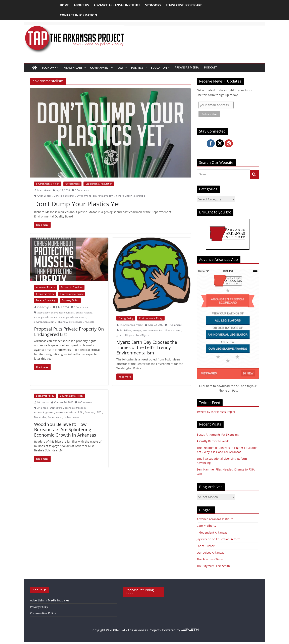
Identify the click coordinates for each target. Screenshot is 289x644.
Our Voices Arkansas (210, 553)
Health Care (73, 68)
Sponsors (153, 5)
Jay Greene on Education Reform (218, 539)
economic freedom (75, 408)
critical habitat (84, 313)
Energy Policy (126, 318)
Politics (137, 68)
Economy (49, 68)
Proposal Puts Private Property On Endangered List (69, 331)
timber (67, 417)
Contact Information (78, 15)
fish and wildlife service (70, 322)
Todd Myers (142, 335)
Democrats (56, 408)
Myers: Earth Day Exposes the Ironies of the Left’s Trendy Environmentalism (147, 347)
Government (100, 68)
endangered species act (72, 317)
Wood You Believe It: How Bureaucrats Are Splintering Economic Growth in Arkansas (65, 429)
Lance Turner (206, 546)
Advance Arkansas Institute (117, 5)
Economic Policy (45, 294)
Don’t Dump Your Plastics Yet (77, 204)
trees (76, 417)
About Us (81, 5)
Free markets (173, 330)
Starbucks (140, 196)
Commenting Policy (43, 613)
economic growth (44, 412)
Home (64, 5)
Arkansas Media (187, 67)
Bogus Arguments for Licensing (218, 434)
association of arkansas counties (55, 313)
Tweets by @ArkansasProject (216, 412)
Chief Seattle (44, 196)
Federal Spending (46, 300)
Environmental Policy (48, 184)
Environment (84, 196)
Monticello (40, 417)
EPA (80, 412)
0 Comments (80, 190)
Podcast (211, 67)
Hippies (129, 335)
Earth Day (125, 330)
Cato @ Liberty (206, 526)
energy (137, 330)
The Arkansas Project (131, 325)
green (120, 335)
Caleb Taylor (44, 307)
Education (159, 68)
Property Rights (70, 300)
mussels (89, 322)
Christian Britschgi (64, 196)
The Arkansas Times (210, 559)
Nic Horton (43, 402)
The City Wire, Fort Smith (213, 566)
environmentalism (103, 196)
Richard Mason (124, 196)
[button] (58, 68)
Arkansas (43, 408)
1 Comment (173, 325)
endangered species (45, 317)
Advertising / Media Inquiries (50, 600)
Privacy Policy (39, 607)
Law (120, 68)
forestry (89, 412)
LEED (99, 412)
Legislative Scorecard (184, 5)
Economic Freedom (72, 287)
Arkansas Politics (46, 287)
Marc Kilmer (44, 190)
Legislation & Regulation (99, 184)
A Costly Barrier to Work (213, 441)
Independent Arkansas (212, 532)
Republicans (55, 417)
